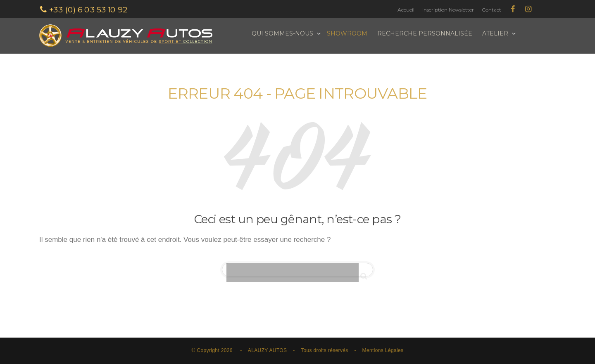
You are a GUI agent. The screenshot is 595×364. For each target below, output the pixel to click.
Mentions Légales (383, 350)
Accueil (406, 10)
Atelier (496, 33)
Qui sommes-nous (283, 33)
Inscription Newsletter (448, 10)
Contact (491, 10)
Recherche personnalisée (425, 33)
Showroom (347, 33)
